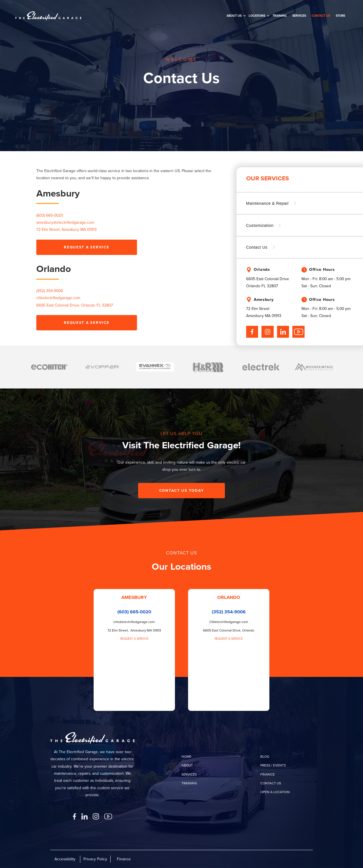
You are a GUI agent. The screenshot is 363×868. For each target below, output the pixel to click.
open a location (275, 792)
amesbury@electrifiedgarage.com (65, 222)
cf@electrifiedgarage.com (58, 298)
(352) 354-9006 (50, 291)
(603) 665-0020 (134, 612)
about (187, 765)
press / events (273, 765)
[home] (48, 16)
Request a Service (134, 639)
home (186, 757)
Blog (265, 757)
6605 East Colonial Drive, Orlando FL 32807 (75, 305)
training (280, 16)
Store (340, 16)
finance (268, 774)
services (189, 774)
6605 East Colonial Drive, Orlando (229, 630)
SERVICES (299, 16)
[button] (235, 16)
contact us (271, 783)
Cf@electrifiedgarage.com (229, 622)
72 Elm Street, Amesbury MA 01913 (67, 230)
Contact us (321, 16)
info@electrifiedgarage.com (134, 622)
